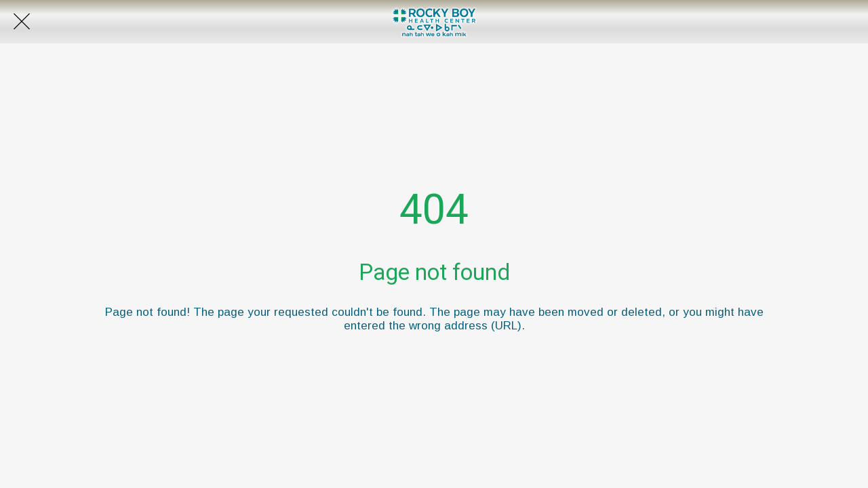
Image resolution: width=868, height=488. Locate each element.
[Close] (22, 22)
